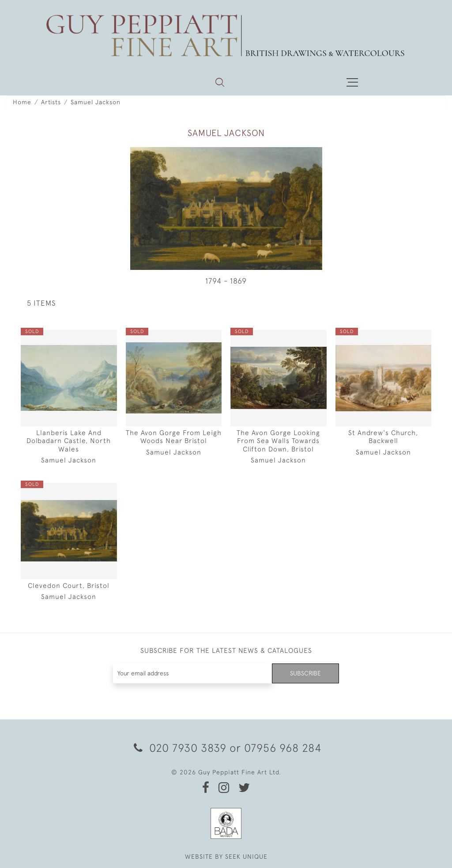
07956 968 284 (283, 748)
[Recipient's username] (193, 673)
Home (22, 102)
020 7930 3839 (180, 748)
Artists (51, 102)
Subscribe (305, 673)
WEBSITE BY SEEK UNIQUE (226, 857)
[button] (220, 82)
